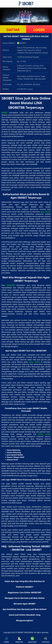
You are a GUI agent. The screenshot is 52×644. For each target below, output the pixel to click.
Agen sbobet (46, 212)
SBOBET (5, 113)
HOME (6, 640)
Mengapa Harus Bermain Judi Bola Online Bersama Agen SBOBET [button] (25, 601)
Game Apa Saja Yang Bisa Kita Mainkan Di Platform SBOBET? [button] (25, 584)
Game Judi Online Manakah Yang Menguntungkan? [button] (25, 618)
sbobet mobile (44, 434)
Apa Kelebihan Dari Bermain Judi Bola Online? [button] (25, 609)
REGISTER (19, 640)
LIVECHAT (46, 640)
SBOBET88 (11, 285)
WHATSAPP (32, 640)
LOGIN (39, 30)
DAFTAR (13, 30)
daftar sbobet (34, 362)
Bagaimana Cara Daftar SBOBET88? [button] (25, 592)
